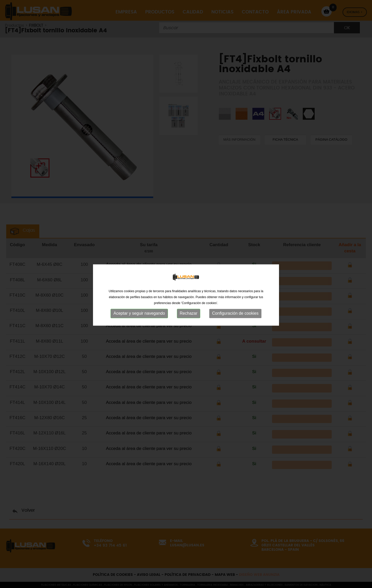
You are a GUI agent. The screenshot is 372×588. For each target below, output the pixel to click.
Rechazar (189, 315)
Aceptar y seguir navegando (139, 315)
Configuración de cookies (235, 315)
